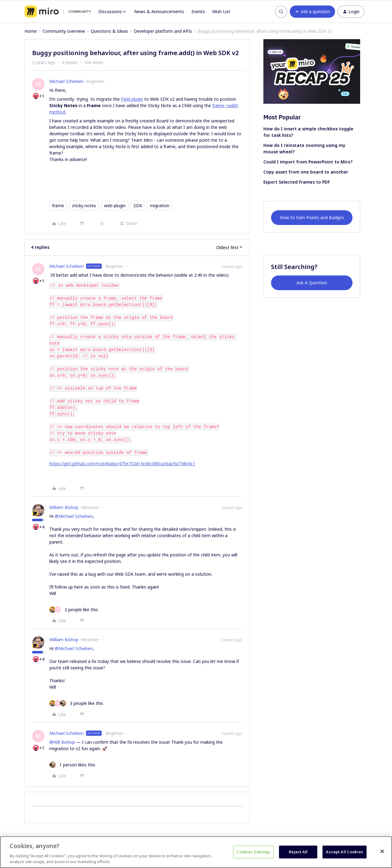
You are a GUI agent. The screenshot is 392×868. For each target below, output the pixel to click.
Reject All (298, 852)
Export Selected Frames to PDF (297, 182)
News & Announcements (159, 11)
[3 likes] (76, 703)
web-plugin (115, 206)
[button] (312, 12)
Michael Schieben (66, 81)
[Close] (382, 851)
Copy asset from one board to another (306, 172)
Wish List (221, 11)
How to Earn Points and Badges (312, 217)
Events (198, 11)
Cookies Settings (253, 852)
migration (160, 206)
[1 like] (72, 765)
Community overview (64, 31)
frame (58, 206)
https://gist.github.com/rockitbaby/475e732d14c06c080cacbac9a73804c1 (122, 464)
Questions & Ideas (109, 31)
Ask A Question (312, 283)
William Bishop (64, 507)
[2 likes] (74, 610)
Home (31, 31)
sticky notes (84, 206)
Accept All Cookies (344, 852)
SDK (138, 206)
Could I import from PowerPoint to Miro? (308, 162)
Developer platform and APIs (163, 31)
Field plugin (132, 99)
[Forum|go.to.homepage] (58, 12)
